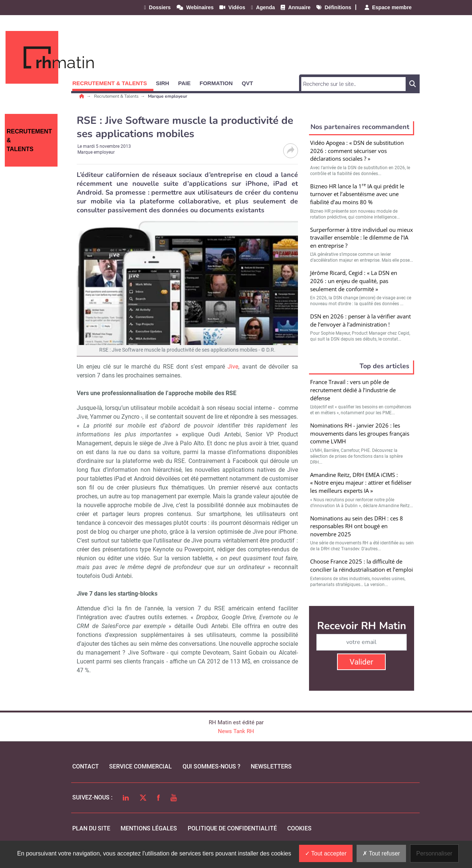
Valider (361, 662)
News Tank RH (236, 731)
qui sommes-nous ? (211, 766)
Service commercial (140, 766)
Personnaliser (434, 853)
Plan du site (91, 828)
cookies (299, 828)
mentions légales (149, 828)
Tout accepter (326, 853)
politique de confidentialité (232, 828)
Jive (233, 367)
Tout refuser (381, 853)
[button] (113, 82)
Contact (86, 766)
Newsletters (271, 766)
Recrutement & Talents (117, 96)
